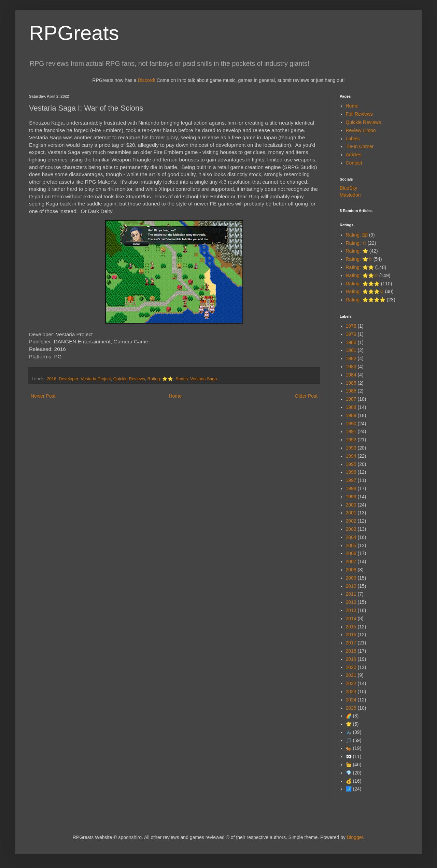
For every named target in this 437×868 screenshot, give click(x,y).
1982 (351, 358)
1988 (351, 407)
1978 (351, 326)
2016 (52, 379)
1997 (351, 480)
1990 (351, 424)
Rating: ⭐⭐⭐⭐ (366, 300)
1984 (351, 375)
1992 (351, 440)
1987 (351, 399)
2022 (351, 683)
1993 (351, 448)
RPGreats (74, 33)
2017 (351, 643)
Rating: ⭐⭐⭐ (363, 284)
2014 (351, 618)
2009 (351, 578)
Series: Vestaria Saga (196, 379)
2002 (351, 521)
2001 (351, 513)
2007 (351, 561)
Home (175, 396)
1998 (351, 488)
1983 (351, 367)
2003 (351, 529)
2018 (351, 651)
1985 (351, 383)
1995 (351, 464)
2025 (351, 708)
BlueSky (348, 188)
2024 (351, 700)
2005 (351, 545)
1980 (351, 342)
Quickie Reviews (129, 379)
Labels (353, 139)
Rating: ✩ (356, 243)
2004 (351, 537)
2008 (351, 570)
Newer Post (43, 396)
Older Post (306, 396)
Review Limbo (361, 130)
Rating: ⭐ (357, 251)
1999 (351, 497)
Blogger (355, 837)
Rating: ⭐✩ (359, 259)
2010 (351, 586)
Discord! (146, 80)
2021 (351, 675)
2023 (351, 692)
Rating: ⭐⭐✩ (362, 275)
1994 (351, 456)
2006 (351, 553)
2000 (351, 505)
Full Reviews (359, 114)
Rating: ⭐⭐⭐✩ (365, 291)
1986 (351, 391)
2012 (351, 602)
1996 (351, 472)
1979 (351, 334)
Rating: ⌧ (357, 235)
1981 (351, 350)
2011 (351, 594)
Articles (354, 155)
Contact (354, 163)
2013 (351, 610)
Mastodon (350, 195)
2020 (351, 667)
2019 (351, 659)
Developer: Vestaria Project (85, 379)
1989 (351, 415)
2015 (351, 627)
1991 (351, 431)
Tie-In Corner (360, 146)
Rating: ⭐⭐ (160, 379)
